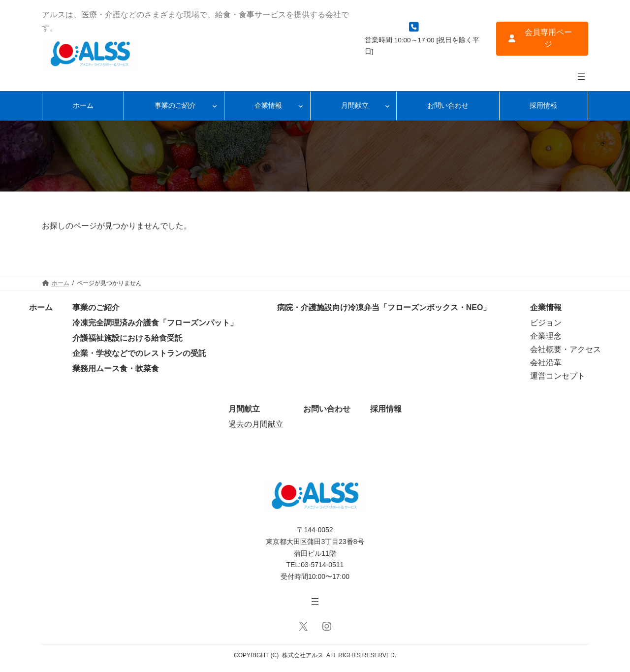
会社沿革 (546, 363)
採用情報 (386, 409)
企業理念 (546, 336)
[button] (542, 39)
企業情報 (546, 307)
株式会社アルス (303, 655)
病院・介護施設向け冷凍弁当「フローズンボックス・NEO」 (384, 307)
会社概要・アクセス (566, 349)
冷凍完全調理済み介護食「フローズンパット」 (155, 323)
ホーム (41, 307)
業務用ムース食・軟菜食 (116, 368)
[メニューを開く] (581, 76)
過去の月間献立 (256, 424)
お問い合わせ (327, 409)
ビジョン (546, 323)
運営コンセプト (558, 376)
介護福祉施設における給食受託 (127, 338)
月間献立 (244, 409)
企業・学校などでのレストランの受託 (139, 353)
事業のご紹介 (96, 307)
